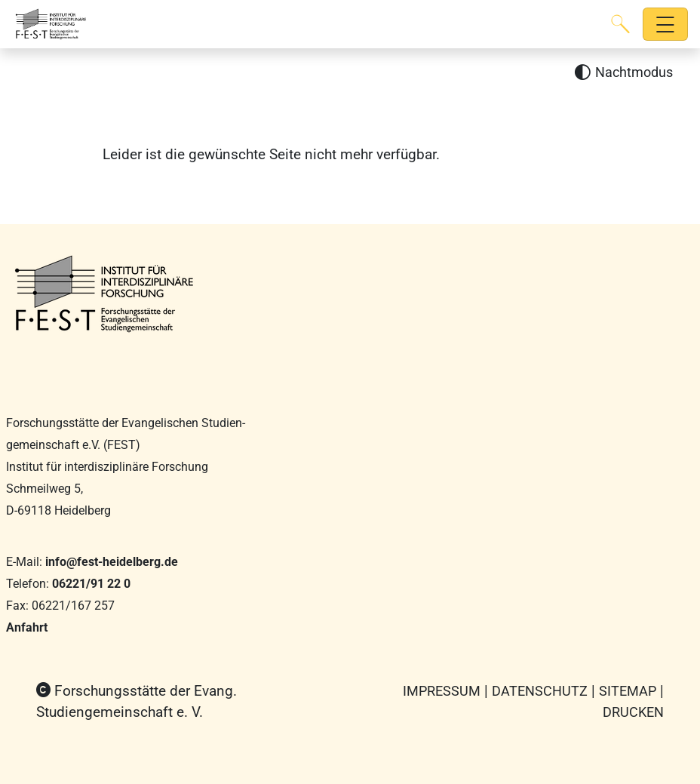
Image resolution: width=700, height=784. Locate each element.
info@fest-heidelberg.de (112, 562)
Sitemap (628, 691)
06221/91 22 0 (91, 584)
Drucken (633, 712)
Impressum (442, 691)
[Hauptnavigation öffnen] (666, 25)
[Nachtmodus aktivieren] (623, 73)
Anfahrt (27, 627)
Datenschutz (540, 691)
